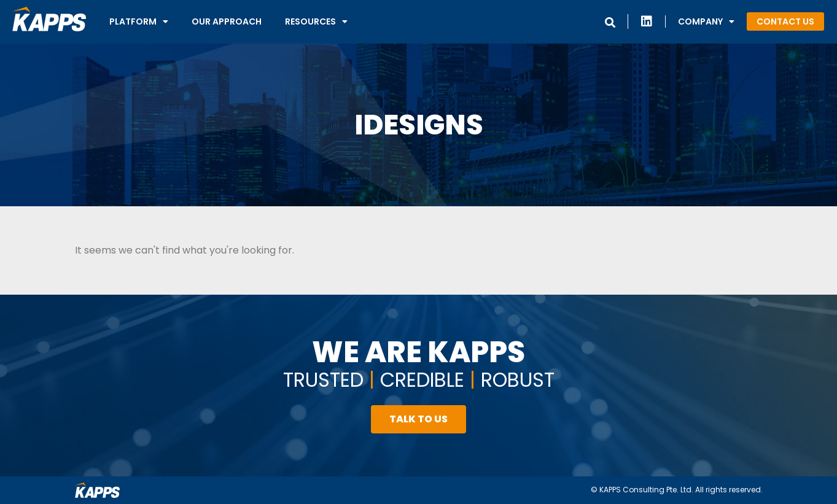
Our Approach (227, 21)
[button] (785, 21)
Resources (316, 21)
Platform (139, 21)
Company (706, 21)
